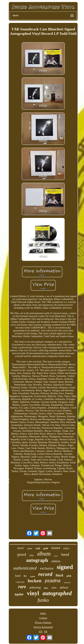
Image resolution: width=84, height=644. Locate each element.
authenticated (25, 568)
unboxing (35, 588)
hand (65, 555)
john (32, 555)
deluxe (64, 587)
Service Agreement (43, 627)
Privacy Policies (43, 622)
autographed (57, 593)
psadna (53, 581)
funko (43, 600)
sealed (33, 576)
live (25, 576)
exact (66, 548)
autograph (37, 560)
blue (46, 588)
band (18, 576)
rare (22, 587)
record (45, 574)
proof (22, 554)
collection (20, 582)
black (59, 575)
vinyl (33, 593)
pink (69, 576)
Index (43, 613)
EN (41, 632)
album (44, 554)
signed (65, 567)
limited (56, 548)
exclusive (47, 568)
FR (46, 632)
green (56, 556)
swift (38, 548)
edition (56, 561)
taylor (19, 594)
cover (30, 548)
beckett (35, 581)
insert (21, 548)
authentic (67, 582)
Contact (43, 618)
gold (46, 548)
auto (54, 588)
